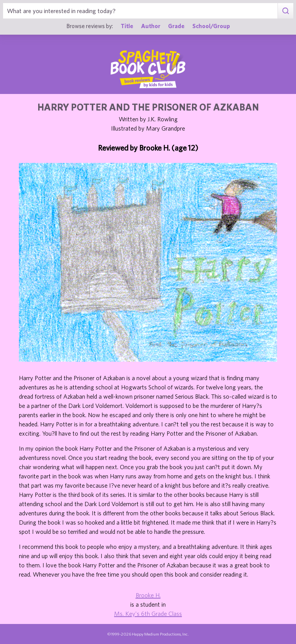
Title (127, 26)
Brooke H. (148, 595)
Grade (176, 26)
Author (151, 26)
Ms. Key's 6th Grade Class (148, 614)
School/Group (211, 26)
